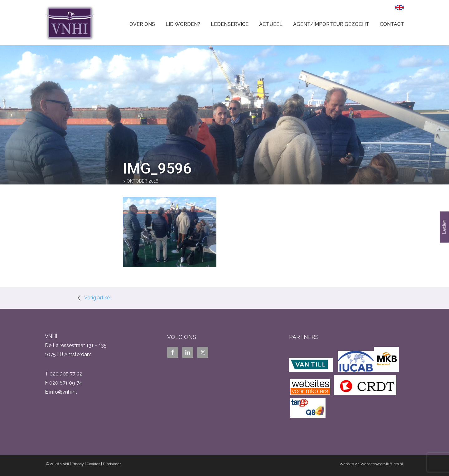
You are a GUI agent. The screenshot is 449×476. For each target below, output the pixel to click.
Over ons (142, 24)
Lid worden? (183, 24)
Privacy (78, 464)
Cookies (93, 464)
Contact (392, 24)
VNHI (64, 464)
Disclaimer (112, 464)
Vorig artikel (98, 298)
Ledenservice (230, 24)
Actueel (271, 24)
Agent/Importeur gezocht (331, 24)
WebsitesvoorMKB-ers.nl (382, 464)
